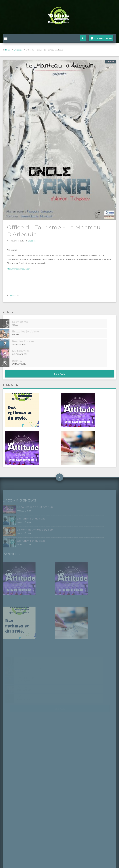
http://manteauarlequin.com (19, 269)
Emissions (18, 50)
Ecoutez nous (103, 38)
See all (60, 374)
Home (8, 50)
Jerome (12, 295)
